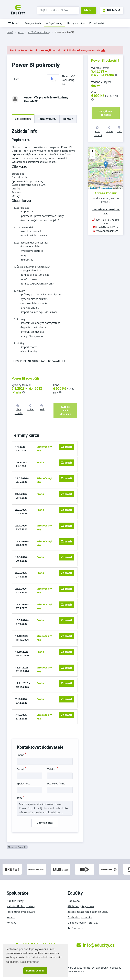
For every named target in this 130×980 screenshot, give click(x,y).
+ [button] (93, 152)
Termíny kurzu (47, 119)
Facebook (75, 928)
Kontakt (68, 119)
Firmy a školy (33, 23)
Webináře (14, 23)
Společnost (23, 783)
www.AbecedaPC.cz (107, 231)
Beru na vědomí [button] (35, 971)
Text (20, 798)
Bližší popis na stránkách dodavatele (39, 361)
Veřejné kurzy (54, 23)
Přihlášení (111, 10)
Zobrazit (66, 447)
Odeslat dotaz (45, 823)
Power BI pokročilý (64, 32)
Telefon (53, 769)
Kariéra (11, 917)
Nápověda (74, 901)
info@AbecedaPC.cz (107, 227)
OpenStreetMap (106, 188)
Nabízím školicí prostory (21, 906)
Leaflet (93, 188)
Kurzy (21, 32)
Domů (10, 32)
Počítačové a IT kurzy (39, 32)
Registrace (88, 906)
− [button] (93, 157)
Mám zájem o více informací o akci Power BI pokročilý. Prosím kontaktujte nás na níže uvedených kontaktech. (45, 808)
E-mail (21, 769)
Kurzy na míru (76, 23)
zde (103, 50)
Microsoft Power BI (17, 847)
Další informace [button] (30, 962)
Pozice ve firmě (56, 783)
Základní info (23, 119)
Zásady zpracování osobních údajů (88, 912)
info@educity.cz (96, 945)
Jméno (22, 755)
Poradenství (97, 23)
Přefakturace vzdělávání (21, 912)
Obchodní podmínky (80, 917)
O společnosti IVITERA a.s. (83, 923)
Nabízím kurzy (15, 901)
